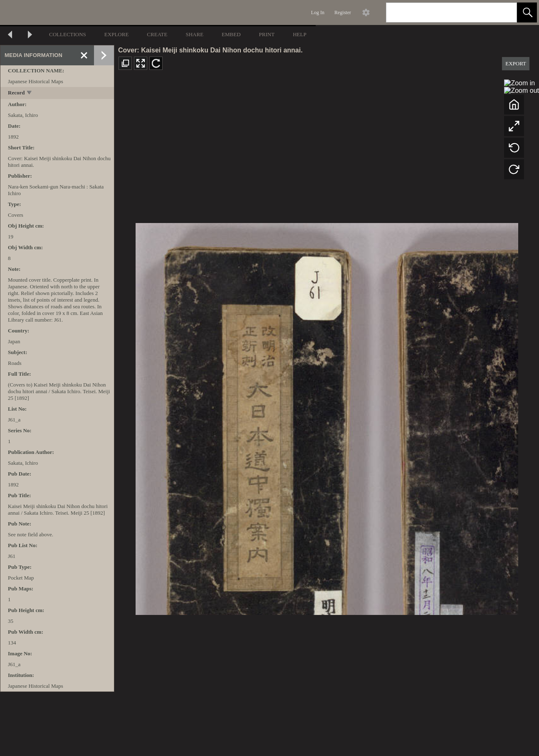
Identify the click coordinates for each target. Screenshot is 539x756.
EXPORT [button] (516, 63)
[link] (504, 12)
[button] (527, 12)
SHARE (194, 34)
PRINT (267, 34)
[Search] (442, 12)
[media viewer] (327, 417)
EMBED (231, 34)
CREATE (157, 34)
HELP (300, 34)
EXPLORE (117, 34)
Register (343, 12)
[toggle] (30, 93)
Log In (318, 12)
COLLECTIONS (68, 34)
